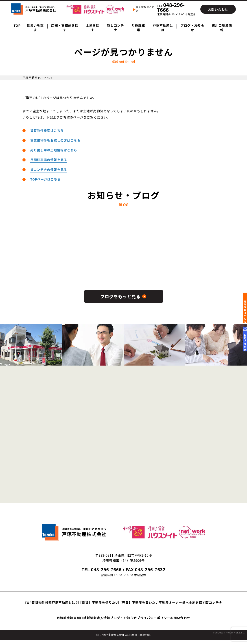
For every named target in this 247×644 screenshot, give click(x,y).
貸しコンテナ (116, 28)
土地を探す (92, 28)
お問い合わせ (144, 625)
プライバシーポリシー (110, 625)
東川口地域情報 (222, 28)
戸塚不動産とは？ (97, 605)
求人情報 (177, 615)
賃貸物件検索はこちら (47, 130)
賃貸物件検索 (66, 605)
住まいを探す (35, 28)
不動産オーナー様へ (44, 615)
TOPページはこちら (46, 179)
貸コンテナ (99, 615)
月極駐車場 (138, 28)
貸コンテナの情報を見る (49, 169)
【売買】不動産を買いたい (185, 605)
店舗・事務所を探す (65, 28)
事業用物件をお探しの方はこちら (56, 140)
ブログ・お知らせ (192, 28)
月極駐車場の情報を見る (49, 159)
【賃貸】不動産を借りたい (138, 605)
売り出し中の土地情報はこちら (54, 150)
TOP (17, 25)
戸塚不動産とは (163, 28)
